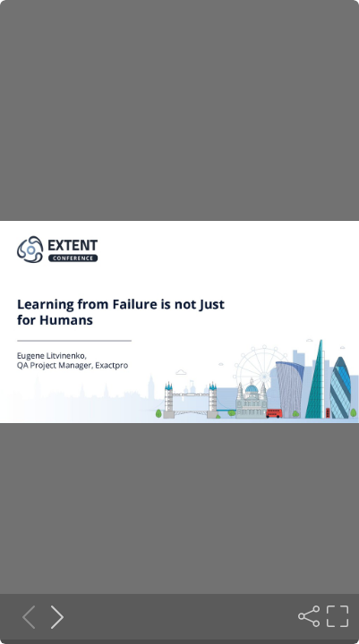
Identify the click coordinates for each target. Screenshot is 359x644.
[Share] (307, 616)
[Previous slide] (23, 616)
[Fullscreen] (336, 616)
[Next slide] (52, 616)
